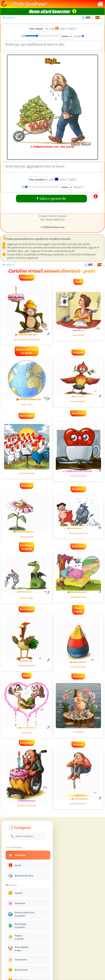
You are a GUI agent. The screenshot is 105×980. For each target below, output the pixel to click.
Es (102, 18)
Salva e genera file (51, 199)
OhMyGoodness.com (54, 227)
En (93, 18)
